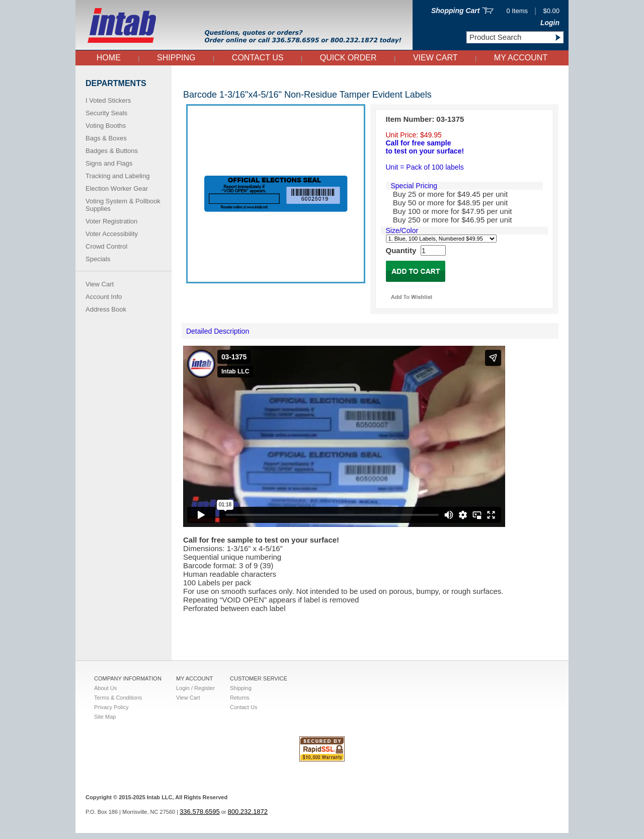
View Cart (435, 58)
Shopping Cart (455, 11)
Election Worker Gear (117, 188)
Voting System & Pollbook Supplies (123, 205)
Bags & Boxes (106, 138)
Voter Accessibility (112, 234)
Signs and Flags (109, 163)
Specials (98, 259)
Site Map (105, 717)
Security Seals (106, 113)
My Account (521, 58)
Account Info (104, 297)
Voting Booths (106, 126)
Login (550, 23)
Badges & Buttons (112, 151)
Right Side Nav (187, 77)
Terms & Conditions (118, 698)
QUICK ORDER (348, 58)
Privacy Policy (111, 707)
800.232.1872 (248, 818)
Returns (240, 698)
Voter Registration (111, 221)
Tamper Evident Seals (192, 77)
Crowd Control (106, 246)
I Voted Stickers (108, 100)
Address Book (106, 309)
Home (109, 58)
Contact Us (258, 58)
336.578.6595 (200, 818)
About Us (105, 688)
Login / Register (195, 688)
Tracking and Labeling (117, 176)
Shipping (176, 58)
